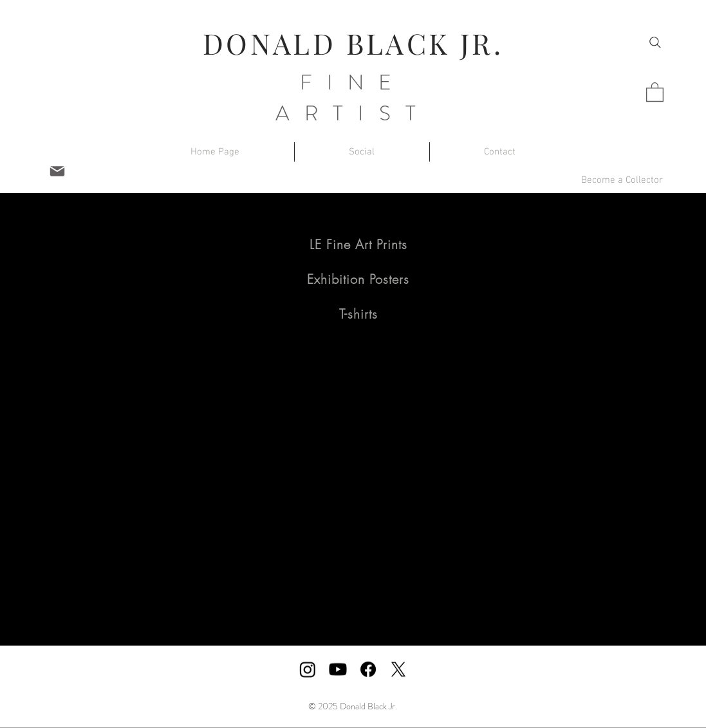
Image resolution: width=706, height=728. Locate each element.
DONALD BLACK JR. (353, 43)
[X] (398, 669)
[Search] (655, 42)
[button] (655, 91)
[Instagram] (308, 669)
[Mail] (57, 171)
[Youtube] (338, 669)
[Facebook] (368, 669)
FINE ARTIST (353, 98)
